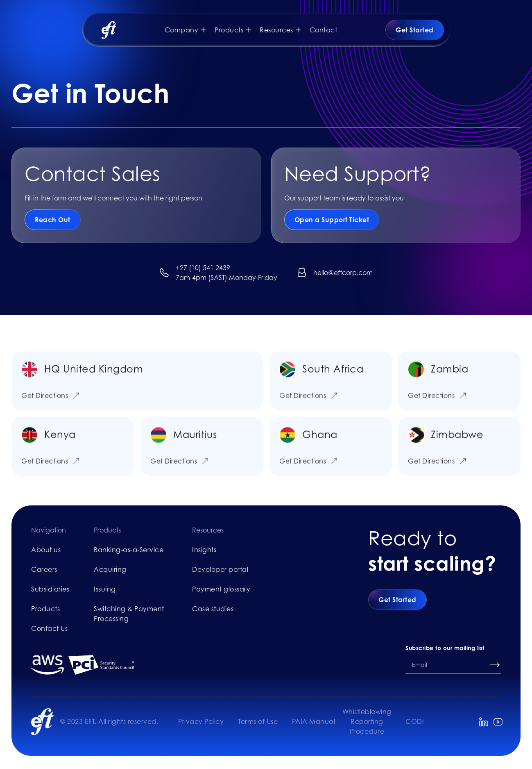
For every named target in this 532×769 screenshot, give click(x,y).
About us (46, 550)
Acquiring (110, 569)
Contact (324, 30)
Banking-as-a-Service (129, 550)
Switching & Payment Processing (129, 614)
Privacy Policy (201, 721)
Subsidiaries (50, 589)
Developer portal (220, 569)
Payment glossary (221, 589)
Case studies (213, 609)
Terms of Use (258, 721)
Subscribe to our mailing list (445, 648)
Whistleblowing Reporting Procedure (367, 721)
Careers (44, 569)
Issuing (105, 589)
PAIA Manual (314, 721)
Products (45, 609)
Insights (204, 550)
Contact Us (49, 628)
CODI (415, 721)
